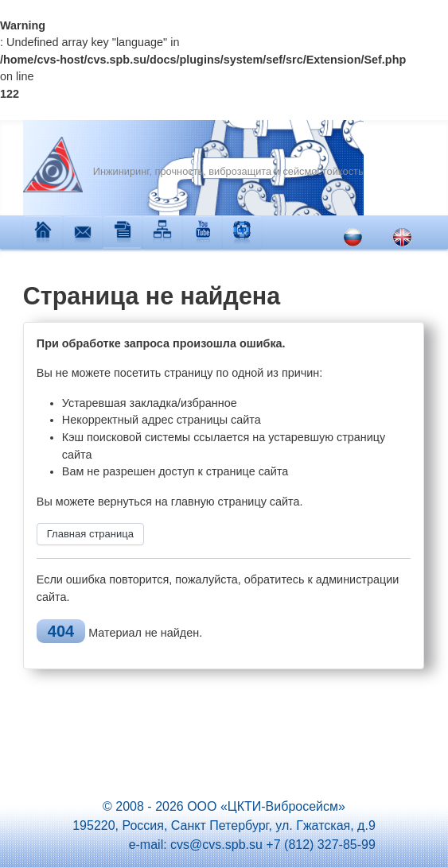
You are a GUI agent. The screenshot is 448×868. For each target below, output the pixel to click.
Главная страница (90, 534)
